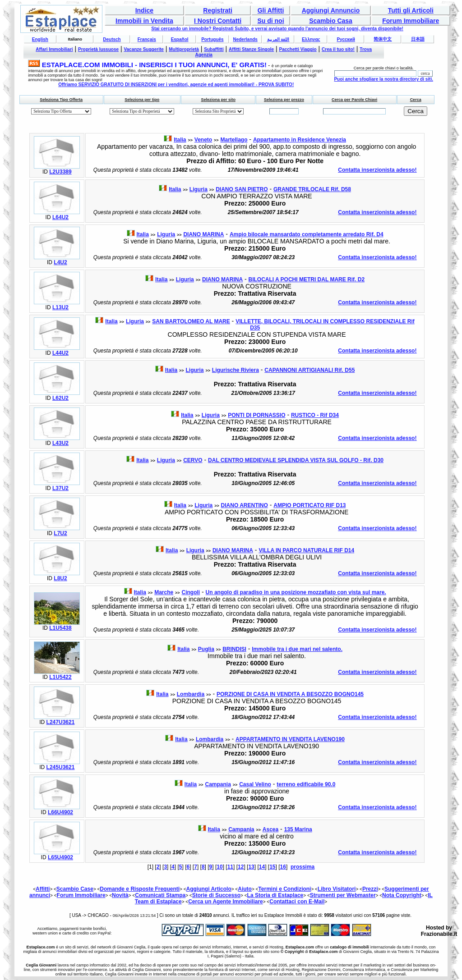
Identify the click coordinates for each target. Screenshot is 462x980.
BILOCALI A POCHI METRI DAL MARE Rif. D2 (307, 279)
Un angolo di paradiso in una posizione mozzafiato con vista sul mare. (296, 592)
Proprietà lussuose (98, 49)
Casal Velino (255, 784)
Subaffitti (214, 49)
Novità (120, 895)
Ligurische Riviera (236, 370)
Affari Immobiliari (54, 49)
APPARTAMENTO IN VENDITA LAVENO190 (290, 739)
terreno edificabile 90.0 (306, 784)
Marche (164, 592)
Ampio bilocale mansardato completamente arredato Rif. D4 (307, 234)
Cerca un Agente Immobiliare (226, 902)
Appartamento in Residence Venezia (300, 140)
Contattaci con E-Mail (297, 902)
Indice (144, 10)
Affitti (43, 889)
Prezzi (370, 889)
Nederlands (245, 39)
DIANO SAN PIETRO (242, 189)
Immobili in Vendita (144, 21)
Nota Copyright (402, 895)
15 (272, 867)
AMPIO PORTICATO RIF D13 (310, 505)
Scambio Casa (331, 21)
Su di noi (270, 21)
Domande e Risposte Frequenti (140, 889)
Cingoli (191, 592)
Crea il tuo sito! (338, 49)
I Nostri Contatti (218, 21)
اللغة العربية (278, 39)
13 (251, 867)
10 (219, 867)
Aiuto (245, 889)
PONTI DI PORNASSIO (256, 415)
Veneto (203, 140)
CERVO (193, 460)
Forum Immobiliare (411, 21)
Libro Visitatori (337, 889)
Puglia (206, 649)
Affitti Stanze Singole (251, 49)
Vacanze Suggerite (143, 49)
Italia (180, 140)
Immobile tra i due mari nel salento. (297, 649)
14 (262, 867)
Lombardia (191, 694)
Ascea (270, 829)
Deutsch (112, 39)
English (40, 39)
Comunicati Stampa (160, 895)
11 (230, 867)
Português (212, 39)
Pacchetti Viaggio (298, 49)
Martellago (234, 140)
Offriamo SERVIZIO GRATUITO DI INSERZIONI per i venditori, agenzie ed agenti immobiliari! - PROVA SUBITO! (176, 85)
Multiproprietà (184, 49)
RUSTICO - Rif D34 (315, 415)
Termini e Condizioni (284, 889)
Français (147, 39)
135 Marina (298, 829)
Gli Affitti (271, 10)
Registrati (218, 10)
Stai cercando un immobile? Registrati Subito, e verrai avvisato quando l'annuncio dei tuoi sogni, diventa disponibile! (277, 29)
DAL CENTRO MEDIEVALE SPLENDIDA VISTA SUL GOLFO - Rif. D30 (296, 460)
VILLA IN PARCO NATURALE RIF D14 (306, 550)
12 (241, 867)
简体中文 (383, 39)
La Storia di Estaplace (275, 895)
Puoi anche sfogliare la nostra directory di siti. (383, 79)
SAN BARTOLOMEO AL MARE (191, 321)
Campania (218, 784)
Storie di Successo (216, 895)
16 (283, 867)
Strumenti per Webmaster (343, 895)
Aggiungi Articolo (209, 889)
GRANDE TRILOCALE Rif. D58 (312, 189)
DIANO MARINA (203, 234)
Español (180, 39)
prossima (303, 867)
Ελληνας (311, 39)
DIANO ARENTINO (245, 505)
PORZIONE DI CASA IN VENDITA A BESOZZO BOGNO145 (290, 694)
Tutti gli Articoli (411, 10)
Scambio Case (75, 889)
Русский (346, 39)
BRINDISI (234, 649)
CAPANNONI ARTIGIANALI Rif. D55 (310, 370)
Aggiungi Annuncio (331, 10)
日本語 (418, 39)
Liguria (199, 189)
